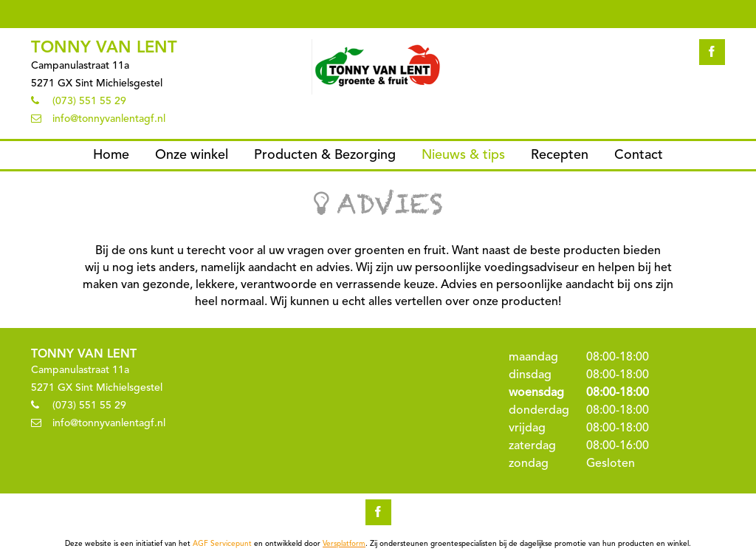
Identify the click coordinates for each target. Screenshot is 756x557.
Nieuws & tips (463, 155)
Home (111, 155)
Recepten (560, 155)
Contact (639, 155)
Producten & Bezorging (325, 155)
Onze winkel (192, 155)
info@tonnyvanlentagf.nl (109, 119)
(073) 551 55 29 (89, 101)
